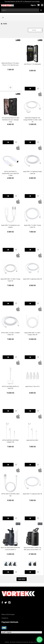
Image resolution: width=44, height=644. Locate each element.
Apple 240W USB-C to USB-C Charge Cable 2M (32, 334)
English (9, 632)
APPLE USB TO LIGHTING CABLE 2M (10, 495)
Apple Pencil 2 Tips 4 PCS (32, 386)
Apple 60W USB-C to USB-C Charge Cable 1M (10, 280)
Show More (22, 579)
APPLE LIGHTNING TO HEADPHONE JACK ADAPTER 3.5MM (10, 173)
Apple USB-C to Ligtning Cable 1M (32, 494)
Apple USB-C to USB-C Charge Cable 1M (32, 226)
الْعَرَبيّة (4, 632)
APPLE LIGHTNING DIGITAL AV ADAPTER (10, 387)
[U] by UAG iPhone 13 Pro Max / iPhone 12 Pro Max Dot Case (10, 64)
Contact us (5, 618)
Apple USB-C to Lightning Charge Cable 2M (32, 172)
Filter (4, 24)
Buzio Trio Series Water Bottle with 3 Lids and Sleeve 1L (10, 548)
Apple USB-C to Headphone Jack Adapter (10, 226)
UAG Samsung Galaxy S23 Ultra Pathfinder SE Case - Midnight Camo (10, 120)
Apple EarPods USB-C (32, 440)
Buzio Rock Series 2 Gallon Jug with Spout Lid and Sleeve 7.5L (32, 548)
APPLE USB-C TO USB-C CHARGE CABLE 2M (10, 334)
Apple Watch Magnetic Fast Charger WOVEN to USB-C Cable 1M (32, 120)
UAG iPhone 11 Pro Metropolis (32, 64)
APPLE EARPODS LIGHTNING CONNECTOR (10, 441)
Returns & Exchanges (8, 614)
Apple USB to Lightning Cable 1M (32, 279)
